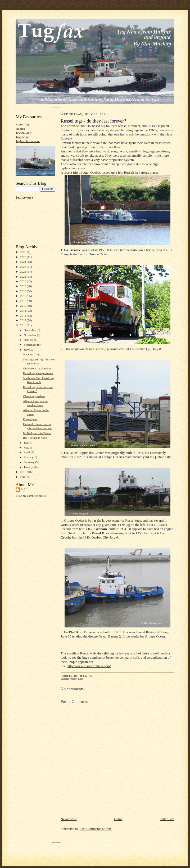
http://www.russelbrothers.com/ (89, 666)
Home (118, 819)
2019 (23, 286)
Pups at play (30, 419)
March (28, 457)
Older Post (167, 819)
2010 (23, 472)
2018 (23, 291)
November (30, 335)
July (27, 350)
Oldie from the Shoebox (37, 368)
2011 (23, 325)
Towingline (22, 137)
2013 (23, 315)
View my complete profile (31, 496)
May (27, 447)
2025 (23, 257)
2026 (23, 252)
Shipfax (20, 129)
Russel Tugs (23, 124)
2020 (23, 281)
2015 (23, 306)
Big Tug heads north (35, 438)
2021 (23, 277)
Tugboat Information (28, 141)
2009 (23, 477)
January (29, 467)
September (31, 345)
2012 (23, 320)
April (27, 452)
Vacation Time (32, 354)
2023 (23, 267)
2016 (23, 301)
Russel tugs (76, 679)
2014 (23, 311)
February (30, 462)
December (30, 330)
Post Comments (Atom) (96, 829)
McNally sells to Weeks (37, 433)
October (29, 340)
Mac (24, 489)
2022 (23, 272)
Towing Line (23, 133)
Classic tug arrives (34, 396)
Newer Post (69, 819)
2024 (23, 262)
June (27, 443)
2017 (23, 296)
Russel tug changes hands (38, 373)
